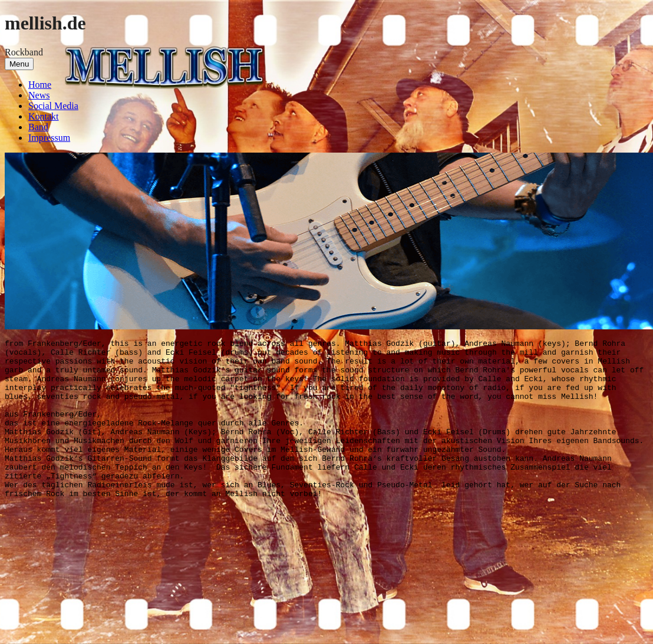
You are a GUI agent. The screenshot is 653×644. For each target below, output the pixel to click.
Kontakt (44, 116)
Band (38, 127)
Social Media (53, 106)
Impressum (49, 138)
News (39, 95)
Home (40, 85)
